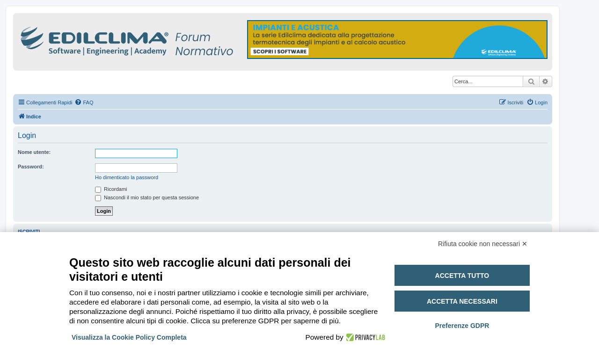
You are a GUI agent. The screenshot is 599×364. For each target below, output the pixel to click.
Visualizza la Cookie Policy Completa (129, 337)
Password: (31, 167)
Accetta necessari (462, 301)
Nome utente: (34, 152)
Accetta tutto (462, 276)
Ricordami (111, 189)
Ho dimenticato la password (127, 177)
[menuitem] (84, 102)
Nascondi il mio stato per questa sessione (147, 197)
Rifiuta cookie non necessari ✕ (483, 244)
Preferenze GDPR (462, 326)
